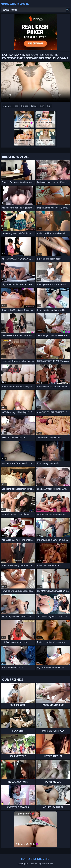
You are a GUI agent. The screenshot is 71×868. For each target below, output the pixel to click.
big (49, 106)
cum (42, 106)
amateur (7, 106)
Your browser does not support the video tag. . (35, 82)
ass (16, 106)
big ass (25, 106)
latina (34, 106)
